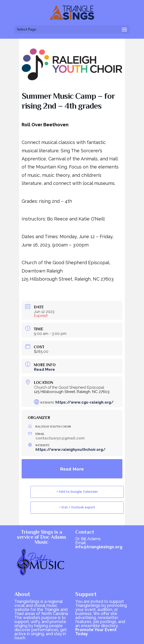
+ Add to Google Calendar (77, 492)
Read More (44, 369)
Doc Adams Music (50, 539)
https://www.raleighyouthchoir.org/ (70, 450)
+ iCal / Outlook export (77, 507)
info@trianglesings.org (99, 547)
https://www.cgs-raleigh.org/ (84, 402)
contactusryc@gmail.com (60, 438)
